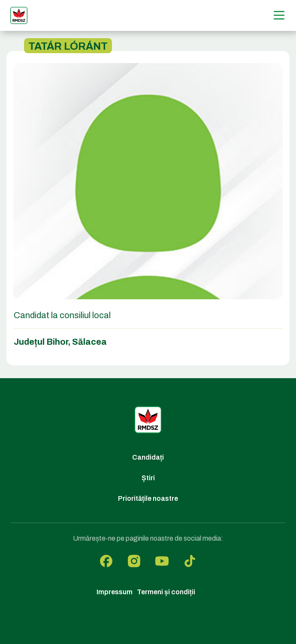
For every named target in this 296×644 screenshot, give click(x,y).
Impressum (115, 592)
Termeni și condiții (166, 592)
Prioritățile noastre (148, 498)
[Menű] (279, 15)
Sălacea (89, 342)
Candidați (148, 457)
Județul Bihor (41, 342)
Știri (148, 478)
